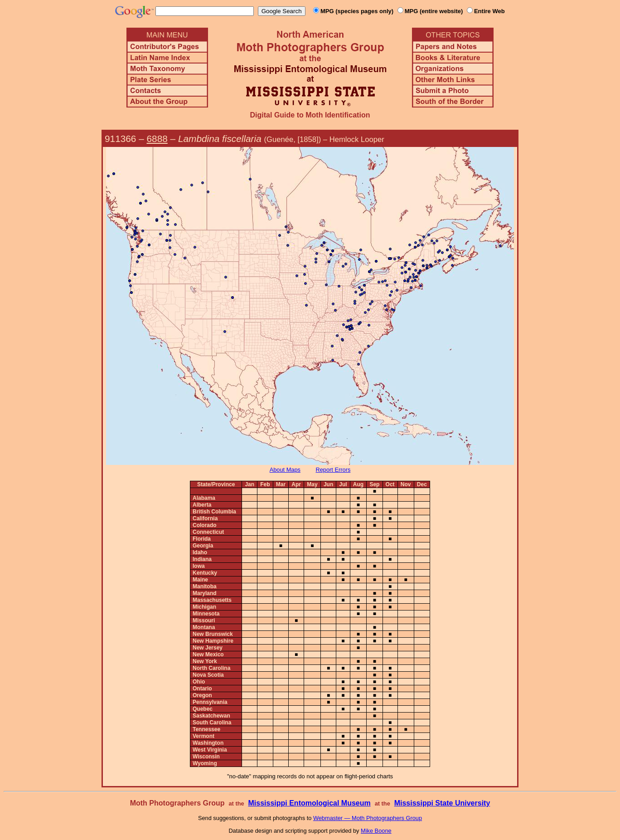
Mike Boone (376, 831)
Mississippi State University (442, 803)
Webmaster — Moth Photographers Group (368, 818)
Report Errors (333, 470)
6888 (157, 139)
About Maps (285, 470)
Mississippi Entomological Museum (309, 803)
